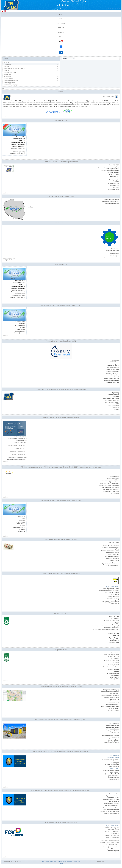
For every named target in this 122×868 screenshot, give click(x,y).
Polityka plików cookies (11, 81)
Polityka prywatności (10, 83)
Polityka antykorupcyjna (11, 85)
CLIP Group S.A (114, 733)
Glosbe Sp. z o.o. (114, 729)
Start (61, 14)
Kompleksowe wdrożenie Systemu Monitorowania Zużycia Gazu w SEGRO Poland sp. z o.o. (61, 790)
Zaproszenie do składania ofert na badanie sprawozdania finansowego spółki (61, 390)
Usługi (61, 28)
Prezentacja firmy (111, 97)
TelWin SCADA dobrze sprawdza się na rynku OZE (61, 822)
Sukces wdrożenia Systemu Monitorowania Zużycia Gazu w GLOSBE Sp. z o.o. (61, 720)
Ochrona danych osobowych (65, 862)
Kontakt (61, 37)
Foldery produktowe (10, 72)
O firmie (7, 62)
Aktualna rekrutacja (61, 223)
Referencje (7, 77)
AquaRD (117, 591)
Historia (6, 66)
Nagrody (7, 70)
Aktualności (8, 64)
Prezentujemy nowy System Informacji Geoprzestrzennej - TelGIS (61, 686)
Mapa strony (45, 862)
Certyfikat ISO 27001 (61, 613)
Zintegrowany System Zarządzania (15, 68)
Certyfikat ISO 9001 (61, 650)
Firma (61, 19)
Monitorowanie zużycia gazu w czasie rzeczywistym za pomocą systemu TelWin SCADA (61, 752)
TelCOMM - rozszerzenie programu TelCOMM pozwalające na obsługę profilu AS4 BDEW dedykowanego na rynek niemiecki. (61, 467)
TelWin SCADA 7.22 (61, 265)
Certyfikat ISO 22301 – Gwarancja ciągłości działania (61, 162)
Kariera (61, 32)
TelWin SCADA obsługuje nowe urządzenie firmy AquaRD (61, 573)
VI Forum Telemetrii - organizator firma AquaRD (61, 341)
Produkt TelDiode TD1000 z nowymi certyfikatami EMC (61, 417)
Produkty (61, 23)
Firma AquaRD (115, 360)
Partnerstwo (8, 74)
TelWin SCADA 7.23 (61, 121)
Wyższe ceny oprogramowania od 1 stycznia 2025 (61, 539)
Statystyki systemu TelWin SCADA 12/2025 (61, 196)
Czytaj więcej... (9, 260)
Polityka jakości (9, 79)
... (5, 116)
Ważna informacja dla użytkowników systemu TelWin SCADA (61, 306)
